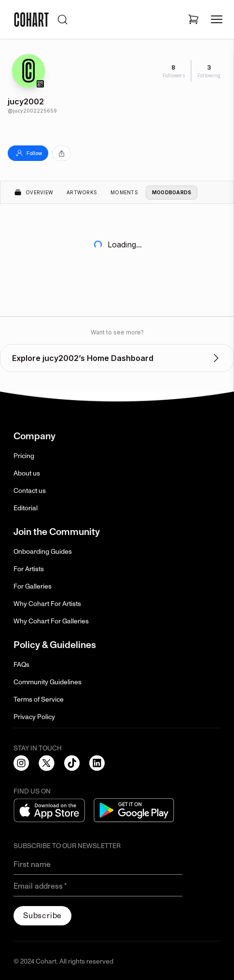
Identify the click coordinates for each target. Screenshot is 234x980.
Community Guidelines (48, 682)
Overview (34, 192)
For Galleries (33, 586)
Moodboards (172, 192)
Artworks (82, 192)
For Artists (29, 569)
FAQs (21, 665)
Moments (124, 192)
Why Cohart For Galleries (51, 621)
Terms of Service (39, 699)
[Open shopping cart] (193, 19)
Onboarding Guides (43, 552)
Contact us (30, 491)
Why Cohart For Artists (47, 604)
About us (27, 473)
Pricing (24, 456)
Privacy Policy (34, 717)
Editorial (26, 508)
